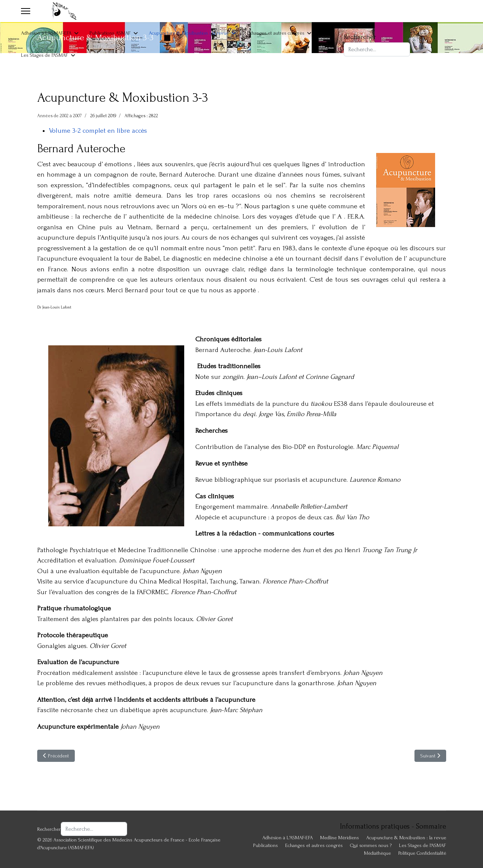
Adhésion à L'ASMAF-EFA (46, 33)
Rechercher (360, 37)
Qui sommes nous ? (371, 845)
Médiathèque (377, 853)
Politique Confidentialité (422, 853)
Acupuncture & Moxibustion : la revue (189, 33)
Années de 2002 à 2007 (59, 116)
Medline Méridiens (339, 838)
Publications (265, 845)
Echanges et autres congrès (276, 33)
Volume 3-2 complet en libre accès (98, 131)
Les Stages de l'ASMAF (45, 55)
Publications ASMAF (110, 33)
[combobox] (377, 49)
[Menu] (26, 11)
